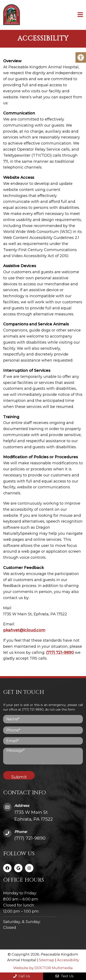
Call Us (22, 976)
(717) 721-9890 (60, 652)
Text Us (64, 976)
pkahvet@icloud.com (24, 630)
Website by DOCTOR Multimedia (43, 968)
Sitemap (47, 960)
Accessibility (68, 960)
